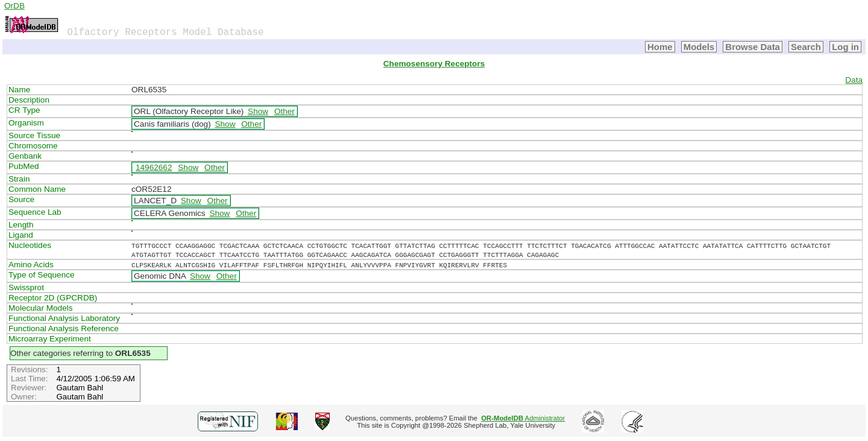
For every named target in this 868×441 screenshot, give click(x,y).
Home (660, 47)
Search (806, 47)
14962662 (154, 167)
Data (854, 80)
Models (699, 47)
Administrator (523, 418)
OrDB (14, 6)
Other (285, 111)
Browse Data (753, 47)
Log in (845, 47)
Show (258, 111)
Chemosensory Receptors (434, 64)
